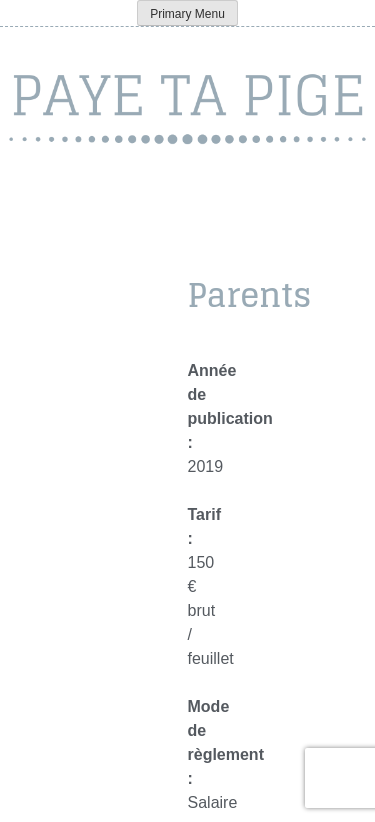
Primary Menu (187, 14)
